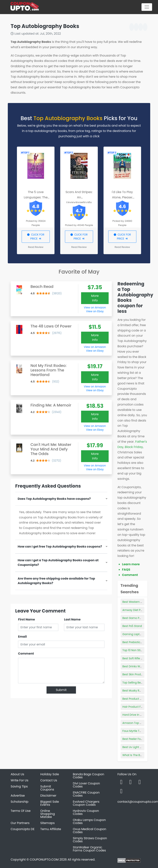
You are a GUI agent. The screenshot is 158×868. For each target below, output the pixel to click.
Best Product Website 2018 (140, 699)
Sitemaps (47, 823)
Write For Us (19, 780)
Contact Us (49, 780)
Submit (61, 690)
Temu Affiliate (51, 829)
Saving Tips (19, 786)
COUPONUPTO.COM (44, 860)
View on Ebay (95, 311)
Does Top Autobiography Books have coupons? (54, 499)
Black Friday (134, 447)
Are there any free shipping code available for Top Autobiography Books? (56, 581)
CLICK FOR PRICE (36, 237)
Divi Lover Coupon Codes (87, 785)
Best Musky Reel (133, 691)
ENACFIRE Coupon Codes (86, 794)
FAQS (126, 570)
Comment (26, 654)
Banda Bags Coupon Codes (89, 776)
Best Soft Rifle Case (135, 658)
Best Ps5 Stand (132, 626)
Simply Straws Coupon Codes (90, 840)
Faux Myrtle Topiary (135, 731)
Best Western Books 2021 (139, 602)
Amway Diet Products (137, 610)
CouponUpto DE (23, 829)
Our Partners (20, 823)
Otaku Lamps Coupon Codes (89, 821)
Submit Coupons (47, 788)
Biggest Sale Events (50, 803)
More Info (95, 298)
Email (22, 637)
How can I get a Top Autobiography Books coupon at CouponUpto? (58, 563)
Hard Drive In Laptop (136, 715)
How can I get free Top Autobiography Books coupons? (60, 547)
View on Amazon (95, 307)
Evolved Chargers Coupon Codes (86, 803)
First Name (26, 619)
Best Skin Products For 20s (139, 674)
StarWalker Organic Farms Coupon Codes (89, 849)
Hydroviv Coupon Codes (86, 812)
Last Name (72, 619)
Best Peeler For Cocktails (139, 739)
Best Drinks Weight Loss (138, 666)
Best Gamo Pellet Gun (137, 618)
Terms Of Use (21, 811)
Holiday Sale (50, 774)
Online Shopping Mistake (48, 814)
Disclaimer (48, 796)
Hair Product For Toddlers (139, 707)
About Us (17, 774)
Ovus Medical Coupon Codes (90, 831)
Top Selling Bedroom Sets (139, 683)
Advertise (18, 796)
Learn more (131, 564)
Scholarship (20, 802)
